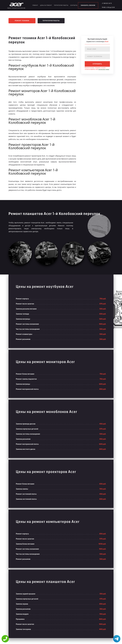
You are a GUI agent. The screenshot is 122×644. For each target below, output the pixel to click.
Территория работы (61, 5)
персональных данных (104, 69)
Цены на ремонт (46, 5)
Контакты (74, 5)
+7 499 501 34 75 (107, 3)
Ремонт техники (22, 21)
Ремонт (35, 5)
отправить (97, 64)
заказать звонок (88, 5)
